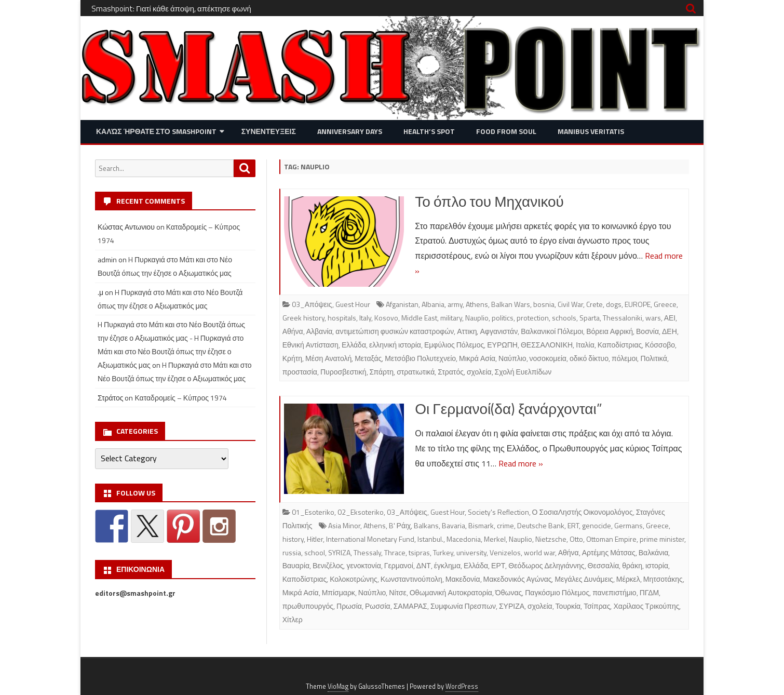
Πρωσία (349, 606)
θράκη (632, 565)
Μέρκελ (628, 579)
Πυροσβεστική (343, 372)
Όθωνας (509, 592)
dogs (614, 304)
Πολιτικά (653, 358)
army (455, 304)
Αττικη (467, 331)
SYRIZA (339, 552)
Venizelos (505, 552)
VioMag (338, 686)
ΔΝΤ (424, 565)
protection (533, 318)
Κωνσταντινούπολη (411, 579)
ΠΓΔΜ (650, 592)
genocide (597, 525)
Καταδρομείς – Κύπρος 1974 (181, 398)
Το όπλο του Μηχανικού (489, 201)
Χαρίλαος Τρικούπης (646, 606)
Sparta (590, 318)
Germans (628, 525)
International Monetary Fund (370, 539)
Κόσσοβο (660, 345)
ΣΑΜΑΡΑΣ (410, 606)
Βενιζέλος (328, 565)
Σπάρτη (382, 372)
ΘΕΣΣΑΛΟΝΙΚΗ (547, 345)
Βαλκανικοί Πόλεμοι (552, 331)
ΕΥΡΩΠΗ (502, 345)
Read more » (521, 463)
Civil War (570, 304)
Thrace (395, 552)
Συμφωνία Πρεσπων (463, 606)
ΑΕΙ (670, 318)
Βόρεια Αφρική (610, 331)
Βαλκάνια (654, 552)
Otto (576, 539)
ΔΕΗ (670, 331)
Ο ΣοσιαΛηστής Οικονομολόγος (583, 512)
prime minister (662, 539)
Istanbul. (430, 539)
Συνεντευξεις (269, 131)
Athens (477, 304)
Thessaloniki (623, 318)
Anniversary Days (350, 131)
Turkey (443, 552)
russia (292, 552)
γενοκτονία (363, 565)
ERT (573, 525)
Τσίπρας (597, 606)
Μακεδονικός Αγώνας (518, 579)
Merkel (495, 539)
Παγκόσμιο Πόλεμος (557, 592)
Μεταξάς (368, 358)
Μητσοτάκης (663, 579)
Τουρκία (568, 606)
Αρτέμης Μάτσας (609, 552)
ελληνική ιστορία (395, 345)
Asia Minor (344, 525)
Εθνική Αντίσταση (310, 345)
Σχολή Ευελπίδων (523, 372)
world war (539, 552)
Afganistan (402, 304)
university (471, 552)
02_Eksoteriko (361, 512)
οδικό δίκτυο (589, 358)
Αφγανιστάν (499, 331)
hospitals (342, 318)
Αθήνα (293, 331)
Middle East (419, 318)
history (293, 539)
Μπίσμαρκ (339, 592)
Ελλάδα (354, 345)
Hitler (315, 539)
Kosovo (386, 318)
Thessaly (367, 552)
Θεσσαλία (604, 565)
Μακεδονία (463, 579)
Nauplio (477, 318)
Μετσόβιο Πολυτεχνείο (420, 358)
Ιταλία (585, 345)
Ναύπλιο (512, 358)
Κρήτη (292, 358)
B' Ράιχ (400, 525)
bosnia (544, 304)
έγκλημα (447, 565)
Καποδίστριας (620, 345)
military (451, 318)
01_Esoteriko (313, 512)
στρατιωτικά (416, 372)
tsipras (419, 552)
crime (505, 525)
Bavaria (454, 525)
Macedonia (464, 539)
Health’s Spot (429, 131)
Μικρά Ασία (477, 358)
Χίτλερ (293, 619)
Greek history (303, 318)
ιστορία (657, 565)
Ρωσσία (378, 606)
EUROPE (638, 304)
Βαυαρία (296, 565)
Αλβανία (320, 331)
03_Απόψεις (312, 304)
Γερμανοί (399, 565)
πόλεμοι (624, 358)
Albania (433, 304)
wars (653, 318)
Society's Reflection (498, 512)
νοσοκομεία (548, 358)
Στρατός (451, 372)
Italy (365, 318)
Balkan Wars (511, 304)
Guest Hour (353, 304)
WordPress (462, 686)
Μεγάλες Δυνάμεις (584, 579)
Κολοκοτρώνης (354, 579)
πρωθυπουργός (308, 606)
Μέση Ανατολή (328, 358)
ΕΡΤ (498, 565)
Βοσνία (647, 331)
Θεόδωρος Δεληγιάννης (546, 565)
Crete (594, 304)
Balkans (426, 525)
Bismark (481, 525)
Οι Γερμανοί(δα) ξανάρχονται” (508, 409)
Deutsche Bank (541, 525)
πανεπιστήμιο (614, 592)
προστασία (300, 372)
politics (503, 318)
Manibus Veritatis (591, 131)
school (315, 552)
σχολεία (479, 372)
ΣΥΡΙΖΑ (512, 606)
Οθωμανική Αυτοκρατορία (451, 592)
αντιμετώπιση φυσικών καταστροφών (395, 331)
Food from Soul (506, 131)
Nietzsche (551, 539)
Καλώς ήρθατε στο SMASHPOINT (156, 131)
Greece (665, 304)
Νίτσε (397, 592)
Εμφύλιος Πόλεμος (454, 345)
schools (564, 318)
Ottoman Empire (611, 539)
